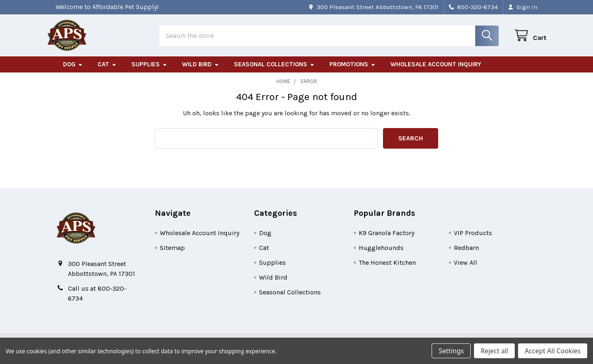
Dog (73, 71)
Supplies (149, 71)
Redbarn (466, 254)
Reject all (494, 351)
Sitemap (172, 254)
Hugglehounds (381, 254)
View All (466, 269)
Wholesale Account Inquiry (436, 71)
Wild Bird (201, 71)
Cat (107, 71)
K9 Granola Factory (386, 239)
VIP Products (473, 239)
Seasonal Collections (274, 71)
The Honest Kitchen (387, 269)
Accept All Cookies (553, 351)
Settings (451, 351)
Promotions (353, 71)
